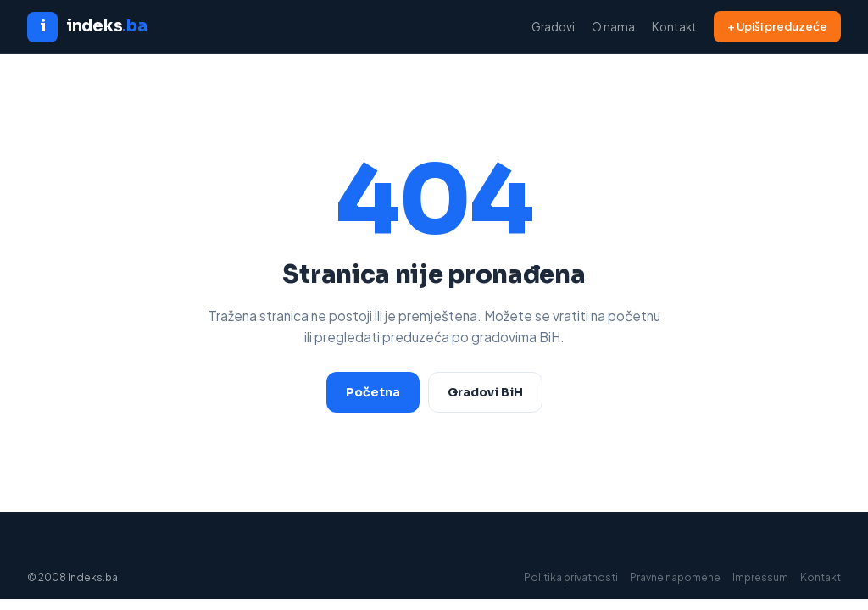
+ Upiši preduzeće (777, 26)
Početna (373, 392)
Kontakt (674, 27)
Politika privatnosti (571, 577)
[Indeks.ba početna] (87, 27)
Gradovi (553, 27)
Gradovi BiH (485, 392)
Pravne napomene (675, 577)
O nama (613, 27)
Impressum (760, 577)
